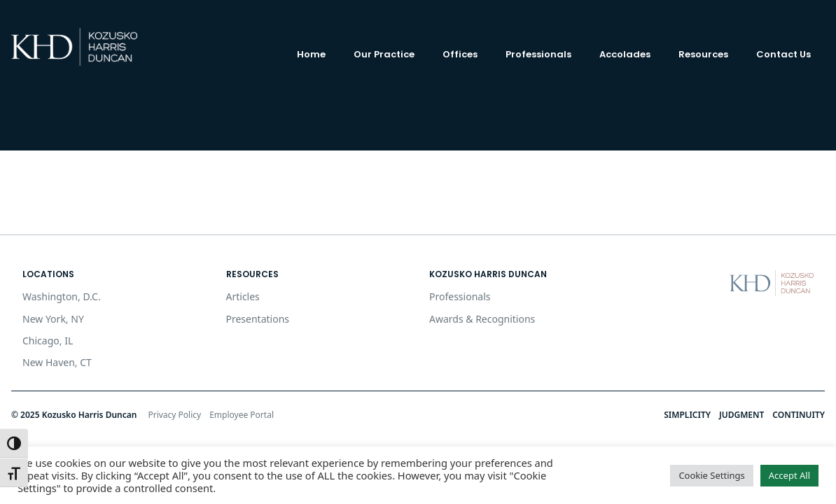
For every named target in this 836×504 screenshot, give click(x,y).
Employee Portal (242, 415)
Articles (243, 296)
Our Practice (384, 54)
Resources (703, 54)
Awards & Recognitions (482, 319)
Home (311, 54)
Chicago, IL (48, 341)
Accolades (625, 54)
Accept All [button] (789, 475)
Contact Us (783, 54)
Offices (460, 54)
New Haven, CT (57, 362)
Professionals (538, 54)
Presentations (258, 319)
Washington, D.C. (62, 296)
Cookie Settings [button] (711, 475)
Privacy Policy (174, 415)
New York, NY (53, 319)
